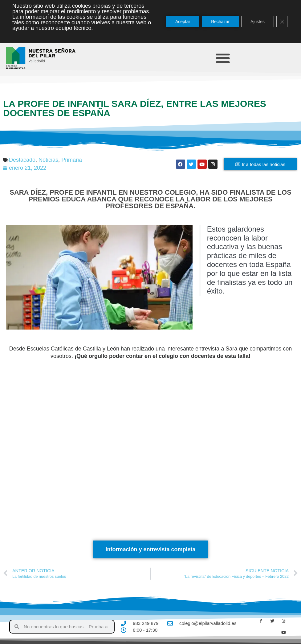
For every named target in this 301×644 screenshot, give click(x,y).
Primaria (72, 160)
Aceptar (183, 22)
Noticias (48, 160)
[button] (223, 58)
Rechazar (220, 22)
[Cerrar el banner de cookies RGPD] (282, 22)
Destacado (22, 160)
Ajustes (258, 22)
